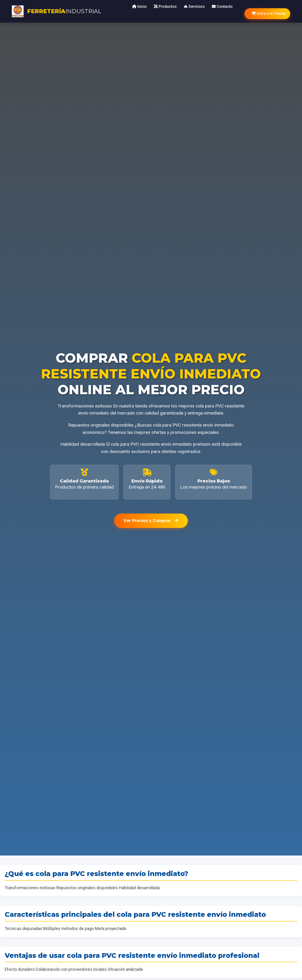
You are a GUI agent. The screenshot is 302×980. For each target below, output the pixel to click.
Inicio (139, 6)
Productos (165, 6)
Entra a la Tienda (268, 14)
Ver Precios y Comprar (151, 521)
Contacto (222, 6)
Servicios (194, 6)
